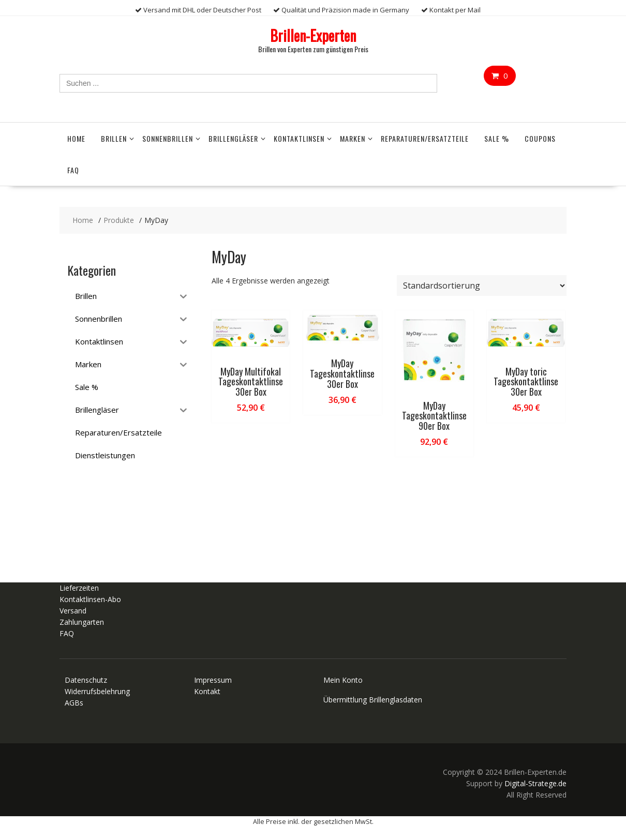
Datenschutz (86, 680)
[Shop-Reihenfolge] (482, 286)
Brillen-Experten (313, 35)
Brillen (114, 138)
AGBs (74, 703)
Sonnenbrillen (168, 138)
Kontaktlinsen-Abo (90, 599)
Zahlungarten (82, 622)
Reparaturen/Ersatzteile (425, 138)
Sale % (497, 138)
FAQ (73, 170)
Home (76, 138)
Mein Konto (343, 680)
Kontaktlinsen (299, 138)
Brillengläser (233, 138)
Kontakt (207, 691)
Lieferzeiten (79, 588)
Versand (73, 611)
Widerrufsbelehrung (97, 691)
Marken (353, 138)
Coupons (540, 138)
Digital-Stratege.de (535, 783)
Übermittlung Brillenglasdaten (373, 700)
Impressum (213, 680)
